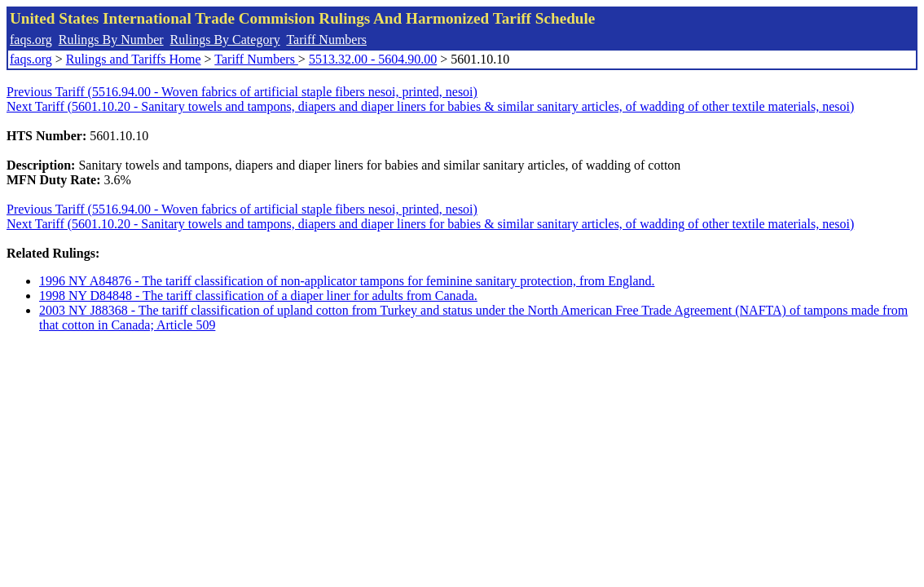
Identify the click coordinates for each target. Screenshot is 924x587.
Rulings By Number (111, 40)
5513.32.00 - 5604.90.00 (373, 59)
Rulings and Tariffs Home (134, 59)
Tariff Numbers (326, 40)
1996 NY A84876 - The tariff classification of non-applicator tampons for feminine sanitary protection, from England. (347, 281)
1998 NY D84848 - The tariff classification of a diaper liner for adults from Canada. (258, 296)
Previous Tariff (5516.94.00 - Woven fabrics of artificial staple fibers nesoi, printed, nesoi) (242, 92)
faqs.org (31, 40)
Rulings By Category (225, 40)
